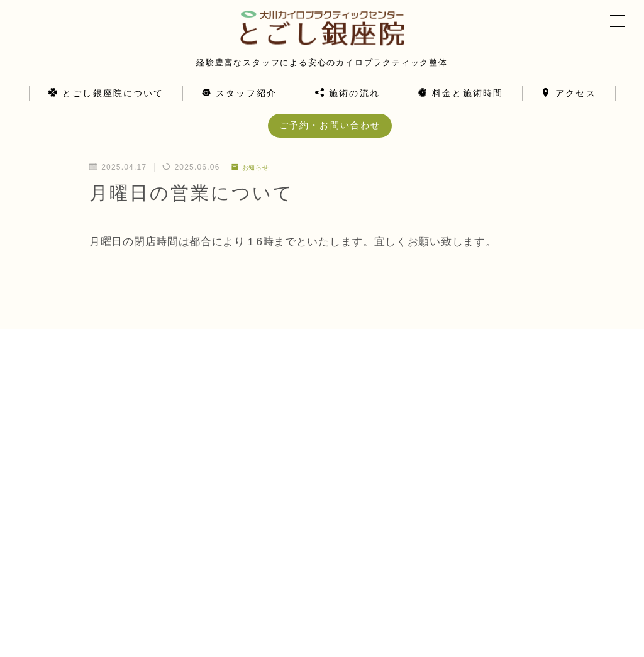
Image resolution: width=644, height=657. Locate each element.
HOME (33, 600)
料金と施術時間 (461, 108)
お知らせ (254, 182)
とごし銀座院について (106, 108)
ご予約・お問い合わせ (330, 141)
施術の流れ (347, 108)
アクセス (569, 108)
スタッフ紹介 (239, 108)
